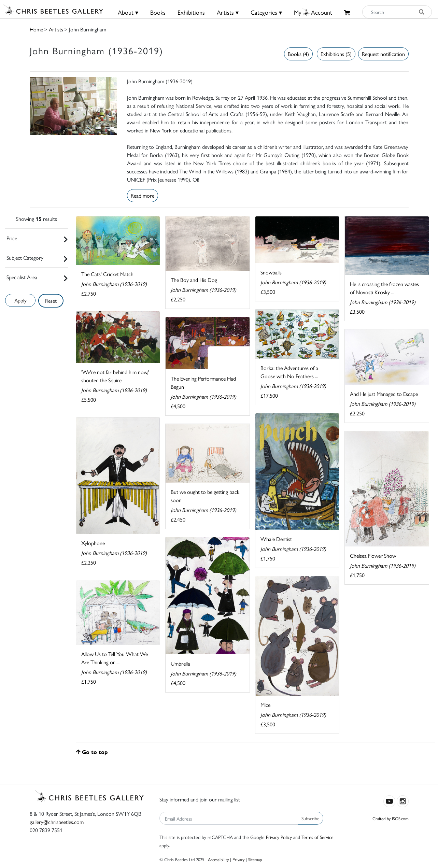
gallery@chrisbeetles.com (57, 822)
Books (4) (298, 54)
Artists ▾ (228, 12)
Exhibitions (191, 12)
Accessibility (218, 859)
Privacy (238, 859)
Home (36, 29)
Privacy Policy (279, 837)
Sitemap (255, 859)
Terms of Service (317, 837)
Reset (51, 301)
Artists (56, 29)
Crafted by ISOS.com (391, 818)
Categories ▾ (266, 12)
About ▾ (128, 12)
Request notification (383, 54)
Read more (143, 195)
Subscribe (310, 818)
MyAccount (313, 12)
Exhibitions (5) (336, 54)
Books (158, 12)
